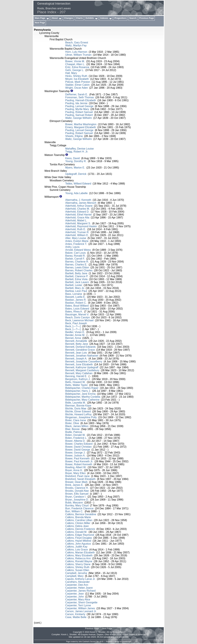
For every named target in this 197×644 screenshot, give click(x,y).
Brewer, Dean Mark (77, 482)
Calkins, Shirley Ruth (77, 567)
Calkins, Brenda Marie (78, 517)
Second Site (95, 642)
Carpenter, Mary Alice (78, 600)
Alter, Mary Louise (76, 238)
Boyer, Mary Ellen (76, 473)
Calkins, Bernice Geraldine (81, 514)
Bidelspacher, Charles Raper (82, 388)
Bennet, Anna (73, 338)
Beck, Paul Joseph (76, 323)
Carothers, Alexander (78, 582)
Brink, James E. (74, 485)
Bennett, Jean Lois (76, 353)
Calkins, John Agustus (78, 544)
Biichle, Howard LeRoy (79, 414)
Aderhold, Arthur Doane (79, 206)
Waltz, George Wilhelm (79, 118)
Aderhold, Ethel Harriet (79, 215)
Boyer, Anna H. (74, 470)
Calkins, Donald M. (76, 532)
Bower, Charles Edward (79, 444)
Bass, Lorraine (74, 294)
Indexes (104, 18)
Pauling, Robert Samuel (79, 112)
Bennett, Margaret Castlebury (82, 370)
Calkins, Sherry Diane (78, 564)
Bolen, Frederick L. (76, 438)
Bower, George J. (75, 453)
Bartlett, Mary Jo (75, 288)
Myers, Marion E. (75, 168)
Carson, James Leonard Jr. (81, 611)
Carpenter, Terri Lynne (78, 605)
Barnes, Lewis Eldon (77, 267)
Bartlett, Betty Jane (76, 273)
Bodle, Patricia (74, 432)
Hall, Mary (71, 73)
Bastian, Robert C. (76, 303)
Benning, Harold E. (76, 376)
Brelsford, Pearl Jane (77, 476)
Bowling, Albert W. (76, 467)
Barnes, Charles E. (76, 265)
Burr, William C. (74, 511)
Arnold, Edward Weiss (78, 250)
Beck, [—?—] (73, 326)
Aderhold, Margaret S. (78, 223)
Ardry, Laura (72, 247)
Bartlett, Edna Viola (77, 279)
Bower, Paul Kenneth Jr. (79, 461)
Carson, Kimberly (75, 614)
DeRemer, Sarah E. (77, 94)
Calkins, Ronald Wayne (79, 561)
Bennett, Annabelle (76, 341)
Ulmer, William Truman (78, 55)
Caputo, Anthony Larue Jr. (80, 579)
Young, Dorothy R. (76, 161)
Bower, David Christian (79, 447)
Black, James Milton (77, 426)
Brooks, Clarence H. (77, 488)
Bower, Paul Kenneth (77, 458)
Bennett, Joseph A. (76, 359)
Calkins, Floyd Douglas (79, 538)
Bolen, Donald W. (75, 435)
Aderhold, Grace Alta (77, 218)
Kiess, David (73, 158)
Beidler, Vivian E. (75, 332)
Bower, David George (78, 450)
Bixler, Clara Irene (76, 420)
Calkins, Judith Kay (76, 547)
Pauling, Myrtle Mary (77, 109)
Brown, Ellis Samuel (77, 494)
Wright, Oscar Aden (77, 88)
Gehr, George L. (75, 70)
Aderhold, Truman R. (77, 232)
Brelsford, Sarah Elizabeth (80, 479)
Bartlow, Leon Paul (76, 291)
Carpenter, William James (80, 608)
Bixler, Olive (72, 423)
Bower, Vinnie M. (75, 61)
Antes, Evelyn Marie (77, 241)
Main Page (40, 18)
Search (133, 18)
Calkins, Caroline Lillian (79, 520)
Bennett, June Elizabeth (79, 364)
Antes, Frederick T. (76, 244)
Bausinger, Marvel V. (77, 314)
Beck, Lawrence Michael (79, 320)
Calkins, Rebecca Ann (78, 558)
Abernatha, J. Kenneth (78, 200)
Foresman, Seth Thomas (80, 97)
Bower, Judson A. (75, 456)
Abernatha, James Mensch (81, 203)
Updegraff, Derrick (76, 174)
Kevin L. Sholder (69, 634)
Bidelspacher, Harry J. (78, 391)
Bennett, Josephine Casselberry (84, 362)
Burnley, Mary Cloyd (77, 505)
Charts (79, 18)
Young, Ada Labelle (77, 193)
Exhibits (90, 18)
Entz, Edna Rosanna (77, 67)
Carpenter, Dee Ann (77, 585)
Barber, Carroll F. (75, 259)
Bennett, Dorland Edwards (81, 347)
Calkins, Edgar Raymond (80, 535)
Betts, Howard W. (75, 382)
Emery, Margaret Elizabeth (81, 127)
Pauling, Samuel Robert (79, 115)
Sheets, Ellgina (74, 136)
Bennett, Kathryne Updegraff (82, 367)
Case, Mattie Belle (76, 617)
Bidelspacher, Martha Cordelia (83, 397)
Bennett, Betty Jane (77, 344)
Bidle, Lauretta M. (76, 403)
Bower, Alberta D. (75, 441)
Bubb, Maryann (74, 503)
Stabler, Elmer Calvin (77, 85)
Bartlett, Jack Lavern (77, 282)
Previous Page (147, 18)
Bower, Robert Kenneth (79, 464)
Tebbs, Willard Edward (78, 184)
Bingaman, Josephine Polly (81, 417)
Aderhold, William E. (77, 235)
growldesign (127, 642)
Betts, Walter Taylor (77, 385)
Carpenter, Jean (75, 594)
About (55, 18)
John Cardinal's (84, 642)
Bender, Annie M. (75, 335)
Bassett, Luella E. (76, 297)
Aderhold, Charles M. (78, 209)
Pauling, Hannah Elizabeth (81, 100)
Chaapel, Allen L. (75, 64)
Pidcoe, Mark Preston (78, 82)
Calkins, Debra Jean (77, 526)
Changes (69, 18)
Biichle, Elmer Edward (78, 411)
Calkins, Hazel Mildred (78, 541)
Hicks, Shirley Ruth (76, 76)
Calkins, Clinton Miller (78, 523)
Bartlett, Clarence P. (77, 276)
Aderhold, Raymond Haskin (81, 226)
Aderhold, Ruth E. (76, 229)
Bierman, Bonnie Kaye (78, 406)
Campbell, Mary (74, 576)
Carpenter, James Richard (80, 591)
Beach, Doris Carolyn (78, 317)
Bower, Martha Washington (81, 124)
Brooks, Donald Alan (77, 491)
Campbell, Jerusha (76, 573)
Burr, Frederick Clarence (79, 508)
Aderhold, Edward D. (77, 212)
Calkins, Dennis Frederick (80, 529)
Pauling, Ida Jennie (76, 103)
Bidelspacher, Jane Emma (80, 394)
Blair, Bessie (73, 429)
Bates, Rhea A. (74, 312)
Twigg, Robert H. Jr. (77, 152)
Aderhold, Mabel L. (76, 220)
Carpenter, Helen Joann (79, 588)
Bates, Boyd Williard (77, 306)
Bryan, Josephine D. (77, 500)
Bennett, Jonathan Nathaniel (82, 356)
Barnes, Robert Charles (79, 270)
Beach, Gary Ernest (77, 43)
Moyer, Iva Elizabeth (77, 79)
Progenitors (120, 18)
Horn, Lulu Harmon (76, 52)
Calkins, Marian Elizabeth (80, 553)
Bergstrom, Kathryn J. (78, 379)
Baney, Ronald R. (75, 256)
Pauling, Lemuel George (79, 106)
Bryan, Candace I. (76, 497)
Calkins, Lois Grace (77, 550)
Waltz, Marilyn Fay (76, 45)
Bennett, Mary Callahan (79, 373)
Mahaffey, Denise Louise (80, 149)
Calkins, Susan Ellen (77, 570)
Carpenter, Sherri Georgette (81, 602)
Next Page (40, 23)
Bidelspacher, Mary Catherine (82, 400)
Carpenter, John (75, 597)
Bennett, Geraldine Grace (80, 350)
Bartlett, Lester (74, 285)
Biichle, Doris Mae (76, 409)
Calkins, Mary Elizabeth (79, 555)
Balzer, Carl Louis (76, 253)
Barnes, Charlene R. (77, 262)
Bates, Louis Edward (77, 309)
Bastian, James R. (76, 300)
